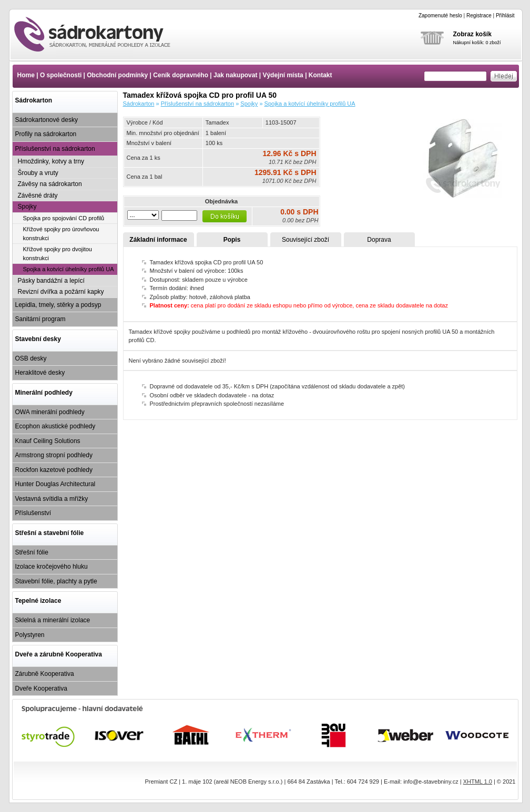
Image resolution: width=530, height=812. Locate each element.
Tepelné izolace (38, 601)
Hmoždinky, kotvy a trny (51, 161)
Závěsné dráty (38, 196)
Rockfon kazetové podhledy (54, 470)
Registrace (479, 16)
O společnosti (61, 75)
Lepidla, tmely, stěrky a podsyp (58, 305)
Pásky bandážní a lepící (51, 281)
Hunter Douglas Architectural (55, 484)
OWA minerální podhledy (50, 412)
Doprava (379, 240)
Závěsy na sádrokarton (50, 184)
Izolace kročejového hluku (52, 567)
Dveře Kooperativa (41, 688)
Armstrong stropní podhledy (54, 455)
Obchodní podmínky (117, 75)
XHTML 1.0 (478, 782)
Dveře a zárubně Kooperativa (59, 654)
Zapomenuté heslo (440, 16)
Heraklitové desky (40, 373)
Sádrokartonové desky (47, 120)
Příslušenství (33, 513)
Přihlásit (505, 16)
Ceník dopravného (181, 75)
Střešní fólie (32, 552)
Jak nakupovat (235, 75)
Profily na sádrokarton (46, 134)
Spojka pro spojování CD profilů (64, 218)
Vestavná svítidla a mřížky (52, 499)
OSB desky (31, 358)
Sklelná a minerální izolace (53, 620)
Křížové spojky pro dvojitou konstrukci (58, 254)
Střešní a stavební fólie (50, 533)
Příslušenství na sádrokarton (55, 149)
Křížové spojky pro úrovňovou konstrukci (61, 234)
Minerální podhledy (44, 393)
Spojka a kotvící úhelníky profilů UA (69, 269)
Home (26, 75)
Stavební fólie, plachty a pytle (56, 581)
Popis (232, 240)
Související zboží (305, 240)
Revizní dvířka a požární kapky (61, 292)
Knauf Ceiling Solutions (48, 441)
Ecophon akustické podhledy (55, 426)
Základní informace (158, 240)
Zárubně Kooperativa (45, 674)
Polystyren (30, 635)
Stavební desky (38, 339)
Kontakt (320, 75)
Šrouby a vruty (38, 173)
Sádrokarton (34, 100)
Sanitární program (40, 319)
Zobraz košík (472, 34)
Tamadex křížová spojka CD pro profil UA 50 (101, 34)
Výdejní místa (283, 75)
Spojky (27, 207)
